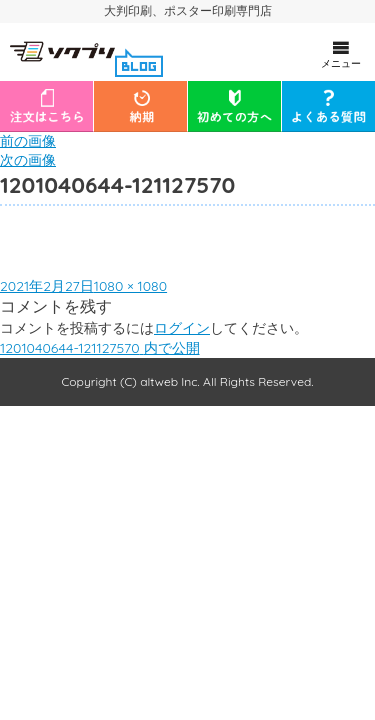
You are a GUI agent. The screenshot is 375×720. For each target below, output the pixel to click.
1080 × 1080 (130, 286)
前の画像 (28, 141)
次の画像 (28, 160)
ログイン (182, 328)
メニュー (341, 54)
